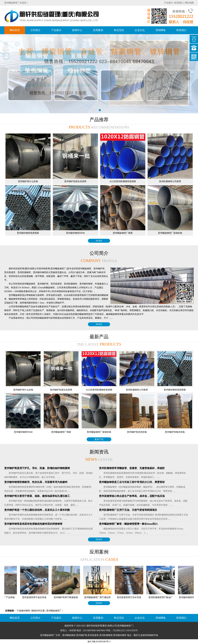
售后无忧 (119, 30)
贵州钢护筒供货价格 (137, 432)
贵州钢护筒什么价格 (28, 181)
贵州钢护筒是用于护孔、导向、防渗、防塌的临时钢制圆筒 (37, 468)
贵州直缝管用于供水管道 (131, 597)
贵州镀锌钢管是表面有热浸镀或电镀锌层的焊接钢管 (33, 524)
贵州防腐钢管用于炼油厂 (162, 597)
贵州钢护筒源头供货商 (75, 181)
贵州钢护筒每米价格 (175, 432)
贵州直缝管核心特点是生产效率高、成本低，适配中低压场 (132, 496)
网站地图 (189, 3)
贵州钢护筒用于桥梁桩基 (68, 597)
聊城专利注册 (38, 611)
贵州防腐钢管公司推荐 (170, 181)
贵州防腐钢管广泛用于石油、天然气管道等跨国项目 (128, 510)
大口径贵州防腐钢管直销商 (123, 181)
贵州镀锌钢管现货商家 (28, 233)
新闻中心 (77, 30)
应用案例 (98, 30)
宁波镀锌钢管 (23, 611)
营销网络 (161, 30)
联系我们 (179, 3)
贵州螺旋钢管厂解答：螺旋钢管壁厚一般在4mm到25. (129, 524)
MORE (99, 241)
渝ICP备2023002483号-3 (99, 642)
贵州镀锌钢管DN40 (75, 233)
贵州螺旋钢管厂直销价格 (170, 233)
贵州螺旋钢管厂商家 (123, 233)
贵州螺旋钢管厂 (54, 611)
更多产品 (99, 439)
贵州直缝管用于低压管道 (36, 597)
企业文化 (140, 30)
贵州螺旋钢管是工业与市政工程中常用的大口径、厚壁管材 (132, 482)
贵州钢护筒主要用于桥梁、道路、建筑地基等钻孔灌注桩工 (37, 496)
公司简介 (36, 30)
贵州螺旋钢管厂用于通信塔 (99, 597)
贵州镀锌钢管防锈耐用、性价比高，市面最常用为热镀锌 (36, 482)
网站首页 (15, 30)
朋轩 (89, 626)
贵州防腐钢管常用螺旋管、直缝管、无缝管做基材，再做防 (132, 468)
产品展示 (168, 3)
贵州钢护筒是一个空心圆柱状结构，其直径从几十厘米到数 (37, 510)
